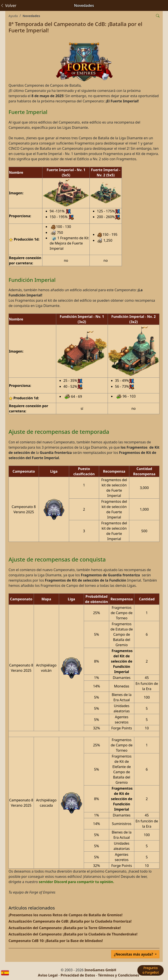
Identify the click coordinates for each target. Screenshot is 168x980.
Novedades (31, 16)
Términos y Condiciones (119, 975)
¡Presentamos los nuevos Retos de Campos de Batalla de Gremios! (66, 915)
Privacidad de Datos (78, 975)
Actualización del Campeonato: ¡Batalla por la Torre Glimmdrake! (65, 928)
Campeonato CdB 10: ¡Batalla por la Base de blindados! (56, 941)
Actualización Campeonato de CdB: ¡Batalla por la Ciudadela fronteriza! (70, 921)
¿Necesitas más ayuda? (134, 954)
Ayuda (13, 16)
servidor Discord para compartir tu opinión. (76, 882)
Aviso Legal (48, 975)
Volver (8, 5)
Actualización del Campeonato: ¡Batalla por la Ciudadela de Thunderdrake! (73, 934)
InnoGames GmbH (100, 970)
